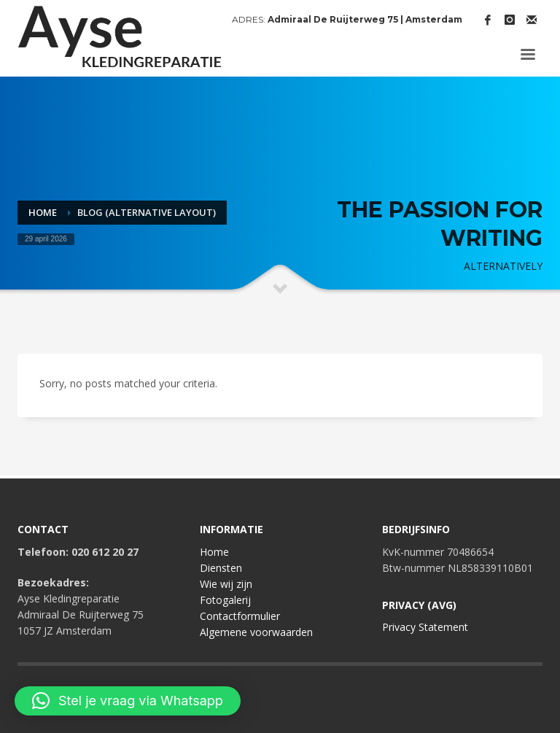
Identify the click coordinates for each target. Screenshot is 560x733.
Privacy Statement (425, 627)
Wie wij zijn (226, 584)
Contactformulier (240, 616)
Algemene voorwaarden (256, 632)
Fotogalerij (225, 600)
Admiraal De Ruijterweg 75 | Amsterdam (365, 19)
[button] (128, 701)
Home (214, 552)
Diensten (221, 568)
